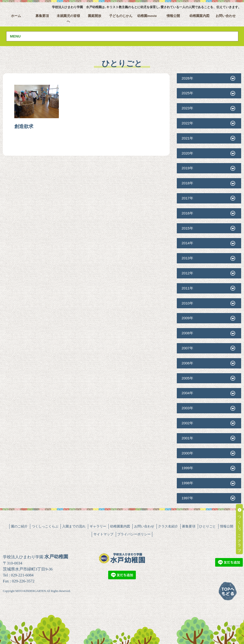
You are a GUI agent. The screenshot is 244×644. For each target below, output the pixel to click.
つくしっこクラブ (240, 529)
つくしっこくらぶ (45, 526)
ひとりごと (208, 526)
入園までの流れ (74, 526)
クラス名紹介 (168, 526)
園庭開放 (95, 16)
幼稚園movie (147, 16)
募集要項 (42, 16)
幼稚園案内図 (199, 16)
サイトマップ (103, 534)
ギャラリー (98, 526)
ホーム (16, 16)
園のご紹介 (19, 526)
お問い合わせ (226, 16)
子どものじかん (121, 16)
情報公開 (173, 16)
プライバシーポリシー (134, 534)
